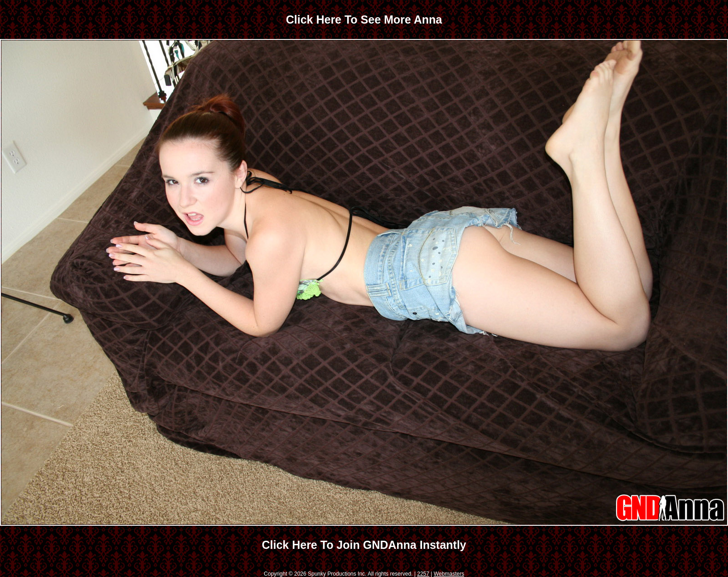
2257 (423, 574)
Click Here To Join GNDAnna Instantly (364, 545)
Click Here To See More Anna (364, 20)
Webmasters (449, 574)
